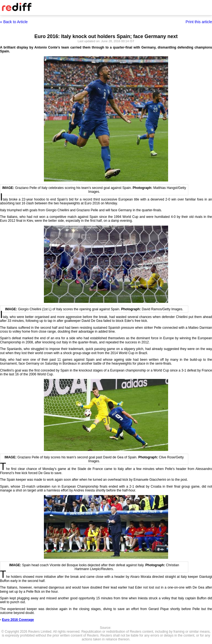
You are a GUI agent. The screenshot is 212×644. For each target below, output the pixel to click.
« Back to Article (14, 22)
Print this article (199, 22)
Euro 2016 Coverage (18, 620)
